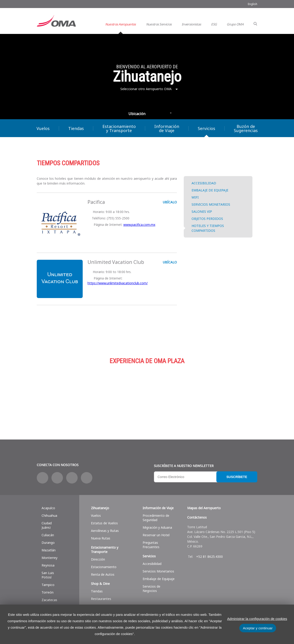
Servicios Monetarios (158, 571)
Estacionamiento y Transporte (119, 128)
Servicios (206, 128)
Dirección (98, 559)
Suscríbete (237, 477)
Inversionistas (191, 24)
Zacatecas (49, 600)
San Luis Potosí (48, 575)
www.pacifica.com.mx (139, 225)
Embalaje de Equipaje (159, 579)
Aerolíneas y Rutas (105, 531)
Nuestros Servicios (159, 24)
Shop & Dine (100, 584)
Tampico (48, 585)
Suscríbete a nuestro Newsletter (184, 466)
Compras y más (73, 393)
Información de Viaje (167, 128)
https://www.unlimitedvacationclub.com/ (118, 283)
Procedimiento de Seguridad (156, 518)
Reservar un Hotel (156, 535)
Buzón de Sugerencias (246, 128)
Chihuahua (49, 515)
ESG (214, 24)
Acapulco (48, 508)
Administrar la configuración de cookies (257, 619)
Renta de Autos (103, 574)
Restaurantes (101, 599)
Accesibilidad (152, 564)
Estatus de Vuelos (104, 523)
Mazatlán (49, 550)
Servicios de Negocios (151, 589)
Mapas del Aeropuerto (204, 508)
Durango (48, 543)
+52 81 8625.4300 (209, 557)
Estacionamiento (147, 393)
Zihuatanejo (100, 508)
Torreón (48, 592)
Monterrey (49, 558)
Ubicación (137, 114)
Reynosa (48, 565)
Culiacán (48, 535)
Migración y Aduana (157, 527)
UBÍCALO (169, 202)
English (253, 4)
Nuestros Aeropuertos (121, 24)
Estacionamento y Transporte (105, 550)
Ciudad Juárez (47, 525)
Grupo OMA (235, 24)
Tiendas (76, 128)
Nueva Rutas (101, 538)
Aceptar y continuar (258, 628)
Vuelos (43, 128)
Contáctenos (197, 517)
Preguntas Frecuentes (151, 545)
